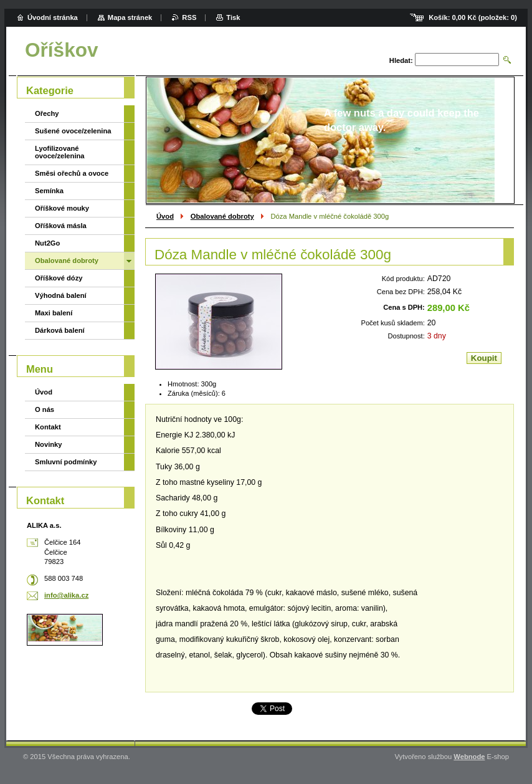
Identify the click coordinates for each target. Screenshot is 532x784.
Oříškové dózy (59, 278)
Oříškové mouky (62, 208)
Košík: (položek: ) (473, 17)
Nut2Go (47, 243)
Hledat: (401, 60)
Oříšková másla (61, 226)
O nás (45, 409)
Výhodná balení (61, 295)
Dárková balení (60, 330)
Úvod (165, 216)
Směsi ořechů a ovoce (72, 173)
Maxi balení (54, 313)
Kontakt (48, 427)
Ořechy (47, 113)
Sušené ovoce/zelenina (73, 131)
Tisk (233, 17)
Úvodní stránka (53, 17)
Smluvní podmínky (66, 462)
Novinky (49, 444)
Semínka (49, 191)
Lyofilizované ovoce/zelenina (60, 152)
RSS (189, 17)
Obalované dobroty (222, 216)
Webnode (469, 757)
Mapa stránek (130, 17)
